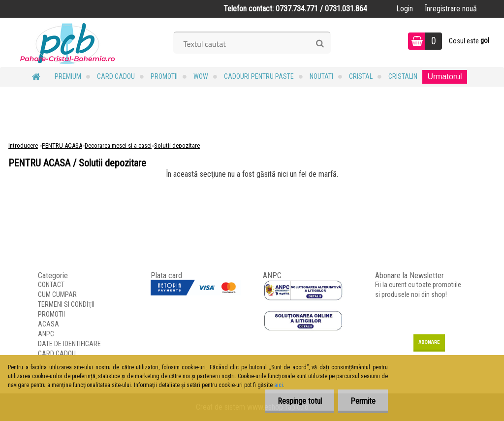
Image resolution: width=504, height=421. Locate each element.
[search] (320, 44)
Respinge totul (300, 401)
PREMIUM (68, 76)
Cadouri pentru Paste (259, 76)
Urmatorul (444, 77)
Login (405, 9)
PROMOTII (164, 76)
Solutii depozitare (177, 146)
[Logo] (68, 42)
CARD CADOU (116, 76)
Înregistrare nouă (451, 9)
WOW (201, 76)
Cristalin (403, 76)
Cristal (361, 76)
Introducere (23, 146)
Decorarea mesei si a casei (118, 146)
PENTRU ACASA (62, 146)
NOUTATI (321, 76)
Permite (363, 401)
